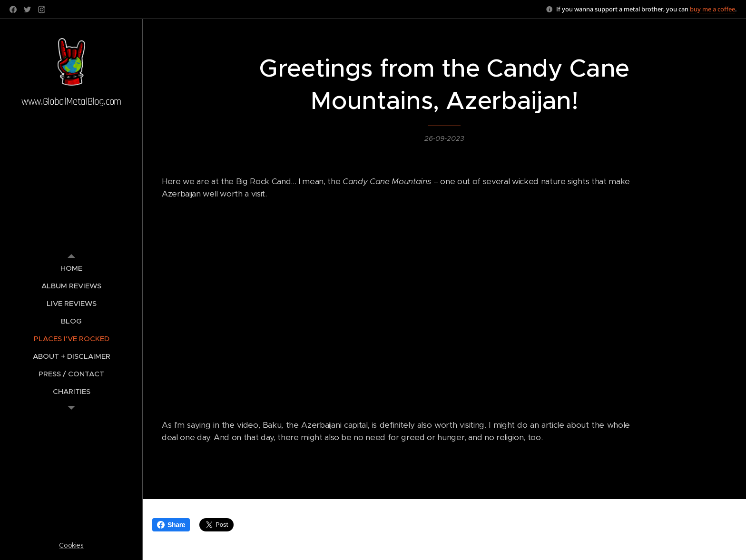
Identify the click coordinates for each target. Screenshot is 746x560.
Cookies (71, 545)
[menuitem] (71, 268)
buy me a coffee (712, 9)
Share (171, 525)
